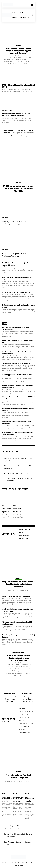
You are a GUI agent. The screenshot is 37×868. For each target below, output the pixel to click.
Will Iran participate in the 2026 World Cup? (17, 292)
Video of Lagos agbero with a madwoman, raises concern (6, 511)
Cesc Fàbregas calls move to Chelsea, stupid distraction (17, 422)
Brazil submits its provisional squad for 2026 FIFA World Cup (17, 375)
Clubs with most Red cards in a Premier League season (18, 306)
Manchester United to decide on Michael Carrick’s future (16, 115)
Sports (18, 45)
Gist (3, 505)
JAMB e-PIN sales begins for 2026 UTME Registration (18, 799)
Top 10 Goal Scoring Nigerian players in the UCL (17, 278)
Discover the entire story (19, 136)
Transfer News (7, 111)
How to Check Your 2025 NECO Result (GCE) (7, 798)
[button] (33, 15)
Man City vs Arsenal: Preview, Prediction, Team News (14, 223)
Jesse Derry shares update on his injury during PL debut (18, 409)
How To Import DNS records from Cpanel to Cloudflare (17, 827)
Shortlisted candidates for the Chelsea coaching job (18, 341)
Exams (4, 82)
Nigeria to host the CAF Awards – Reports (16, 363)
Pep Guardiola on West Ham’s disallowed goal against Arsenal (19, 51)
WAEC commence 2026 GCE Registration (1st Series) (30, 799)
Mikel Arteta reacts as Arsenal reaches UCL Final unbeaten (18, 398)
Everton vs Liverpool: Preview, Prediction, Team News (14, 255)
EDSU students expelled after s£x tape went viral (18, 511)
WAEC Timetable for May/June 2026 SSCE (18, 86)
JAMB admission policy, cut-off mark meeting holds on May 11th (18, 189)
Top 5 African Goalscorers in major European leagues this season (18, 264)
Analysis (5, 218)
